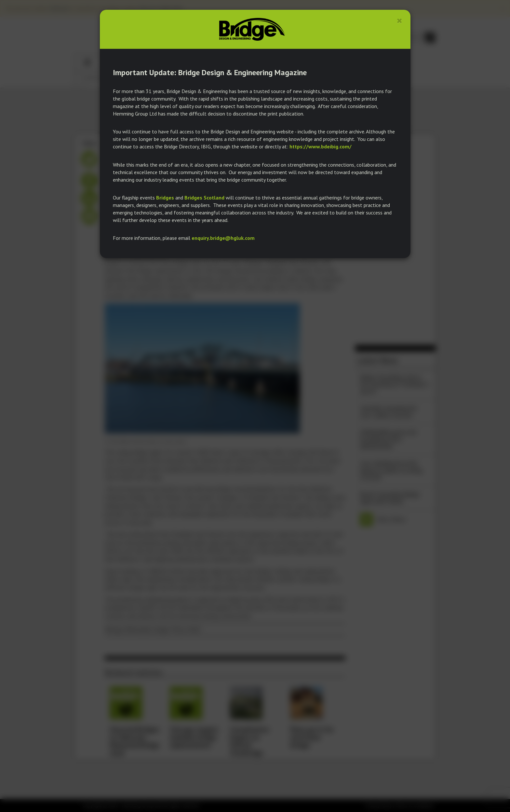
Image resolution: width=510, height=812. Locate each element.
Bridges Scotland (204, 198)
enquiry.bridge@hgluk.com (223, 238)
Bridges (165, 198)
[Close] (400, 21)
